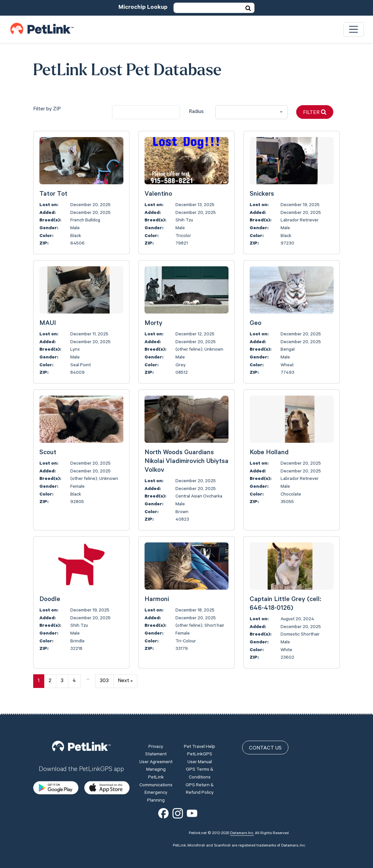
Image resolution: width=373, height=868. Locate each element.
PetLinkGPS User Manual (200, 759)
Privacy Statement (156, 751)
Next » (125, 681)
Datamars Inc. (242, 833)
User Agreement (156, 763)
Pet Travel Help (200, 747)
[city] (146, 112)
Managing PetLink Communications (156, 778)
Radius (196, 112)
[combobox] (251, 112)
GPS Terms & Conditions (200, 774)
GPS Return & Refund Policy (200, 790)
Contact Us (265, 749)
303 (104, 681)
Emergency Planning (156, 797)
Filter (315, 112)
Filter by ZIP (47, 109)
